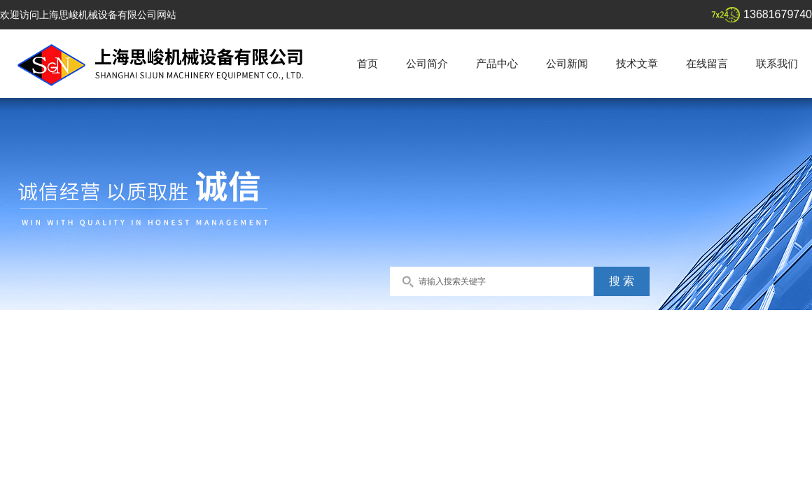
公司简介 (427, 63)
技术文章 (637, 63)
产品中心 (497, 63)
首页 (367, 63)
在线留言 (707, 63)
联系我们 (777, 63)
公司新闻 (567, 63)
